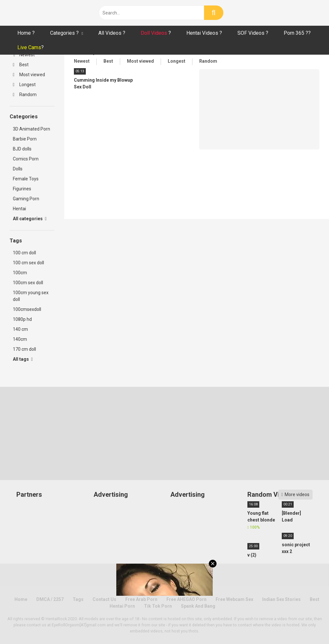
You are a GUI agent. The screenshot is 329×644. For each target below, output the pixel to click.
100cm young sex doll (31, 296)
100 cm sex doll (28, 263)
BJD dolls (22, 149)
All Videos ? (112, 33)
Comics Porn (26, 159)
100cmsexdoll (27, 309)
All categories (30, 219)
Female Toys (26, 179)
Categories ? (64, 33)
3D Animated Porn (31, 129)
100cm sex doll (28, 283)
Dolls (18, 169)
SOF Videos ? (253, 33)
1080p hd (22, 319)
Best (21, 65)
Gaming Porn (26, 199)
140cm (20, 339)
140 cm (20, 329)
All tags (23, 359)
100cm (20, 273)
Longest (24, 85)
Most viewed (29, 75)
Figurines (22, 189)
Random (25, 95)
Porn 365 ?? (297, 33)
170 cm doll (24, 349)
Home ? (26, 33)
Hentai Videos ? (204, 33)
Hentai (19, 209)
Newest (24, 55)
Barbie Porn (25, 139)
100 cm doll (24, 253)
